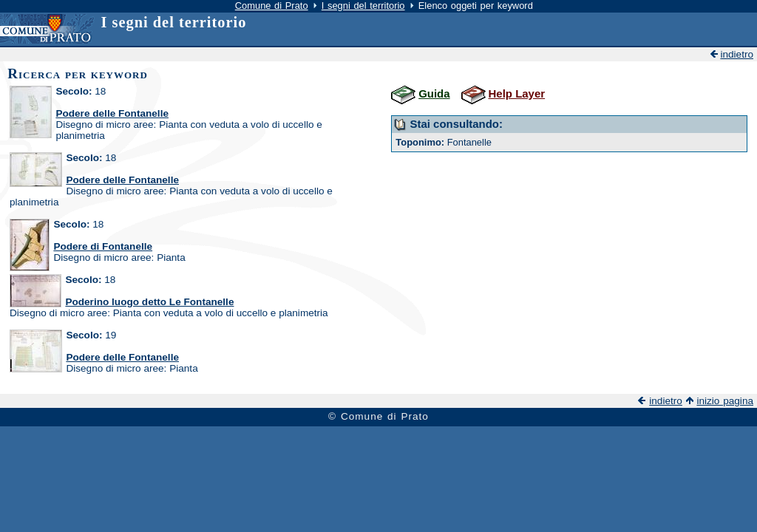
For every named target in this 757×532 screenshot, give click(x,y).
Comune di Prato (272, 6)
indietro (737, 54)
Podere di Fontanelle (103, 246)
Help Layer (517, 93)
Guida (434, 93)
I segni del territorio (363, 6)
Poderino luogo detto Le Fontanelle (149, 302)
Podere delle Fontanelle (112, 113)
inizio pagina (725, 401)
